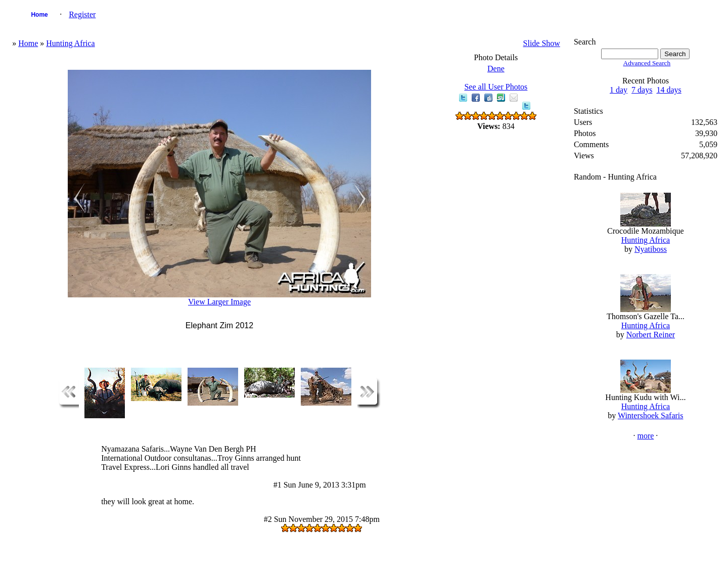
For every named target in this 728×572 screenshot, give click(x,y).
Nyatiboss (651, 249)
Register (82, 14)
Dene (496, 69)
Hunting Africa (70, 43)
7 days (642, 90)
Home (39, 15)
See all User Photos (496, 87)
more (645, 436)
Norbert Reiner (651, 335)
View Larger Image (219, 302)
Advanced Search (647, 63)
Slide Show (542, 43)
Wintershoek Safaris (651, 415)
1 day (619, 90)
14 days (669, 90)
